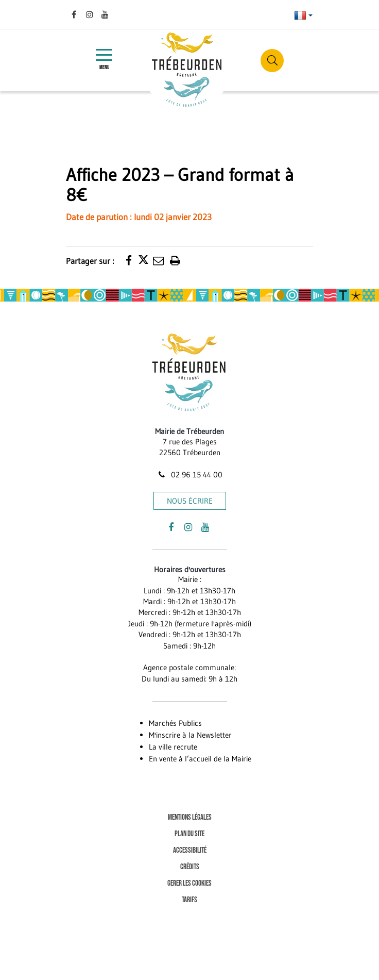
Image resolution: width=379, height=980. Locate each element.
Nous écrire (190, 501)
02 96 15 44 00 (189, 475)
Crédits (190, 867)
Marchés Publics (175, 723)
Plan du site (189, 834)
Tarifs (189, 900)
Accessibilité (190, 850)
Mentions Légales (190, 817)
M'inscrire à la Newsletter (190, 735)
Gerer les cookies (189, 883)
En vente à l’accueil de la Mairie (200, 759)
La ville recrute (173, 747)
